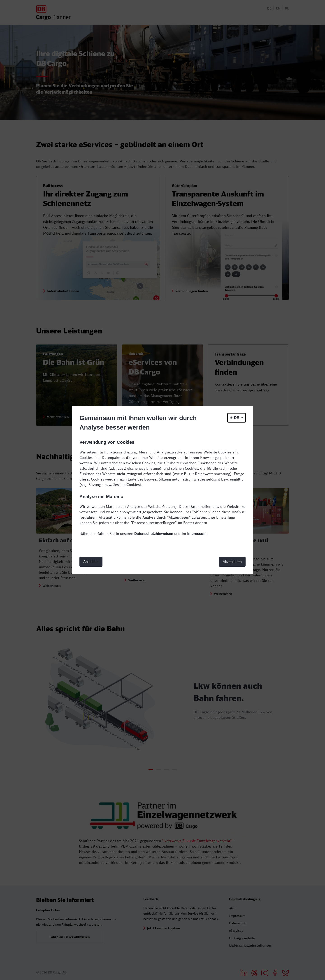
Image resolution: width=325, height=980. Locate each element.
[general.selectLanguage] (237, 418)
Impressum (197, 534)
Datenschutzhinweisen (154, 534)
